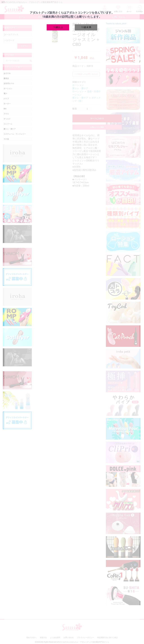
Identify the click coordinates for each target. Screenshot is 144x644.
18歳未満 (86, 27)
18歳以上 (58, 27)
